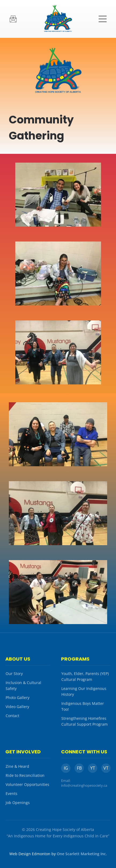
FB (79, 768)
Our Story (14, 674)
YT (93, 768)
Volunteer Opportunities (27, 784)
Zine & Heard (17, 766)
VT (106, 768)
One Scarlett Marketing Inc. (82, 854)
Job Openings (18, 803)
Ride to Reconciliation (25, 775)
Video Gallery (17, 707)
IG (66, 768)
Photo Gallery (18, 698)
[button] (103, 19)
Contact (12, 716)
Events (12, 793)
